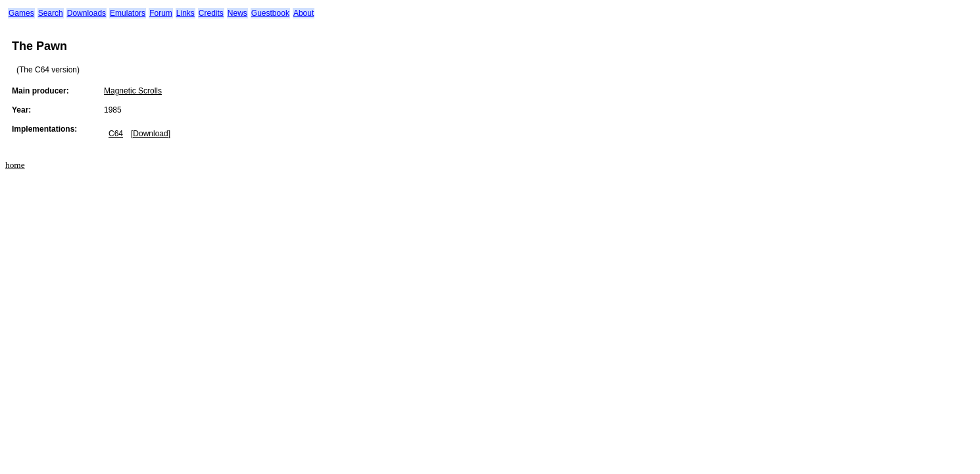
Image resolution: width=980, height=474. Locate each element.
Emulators (128, 13)
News (237, 13)
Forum (161, 13)
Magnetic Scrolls (133, 91)
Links (185, 13)
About (304, 13)
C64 (116, 134)
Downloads (86, 13)
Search (51, 13)
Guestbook (270, 13)
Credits (211, 13)
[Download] (151, 134)
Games (21, 13)
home (15, 165)
